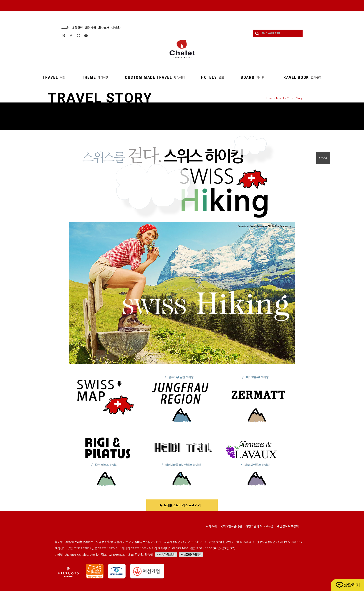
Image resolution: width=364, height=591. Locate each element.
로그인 (66, 28)
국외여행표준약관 (231, 526)
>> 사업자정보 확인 (166, 555)
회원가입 (91, 28)
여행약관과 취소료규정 (259, 526)
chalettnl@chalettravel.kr (82, 555)
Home (269, 98)
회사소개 (104, 28)
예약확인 (77, 28)
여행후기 (117, 28)
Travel (280, 98)
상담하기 (352, 585)
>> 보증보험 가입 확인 (191, 555)
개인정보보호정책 (288, 526)
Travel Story (295, 98)
